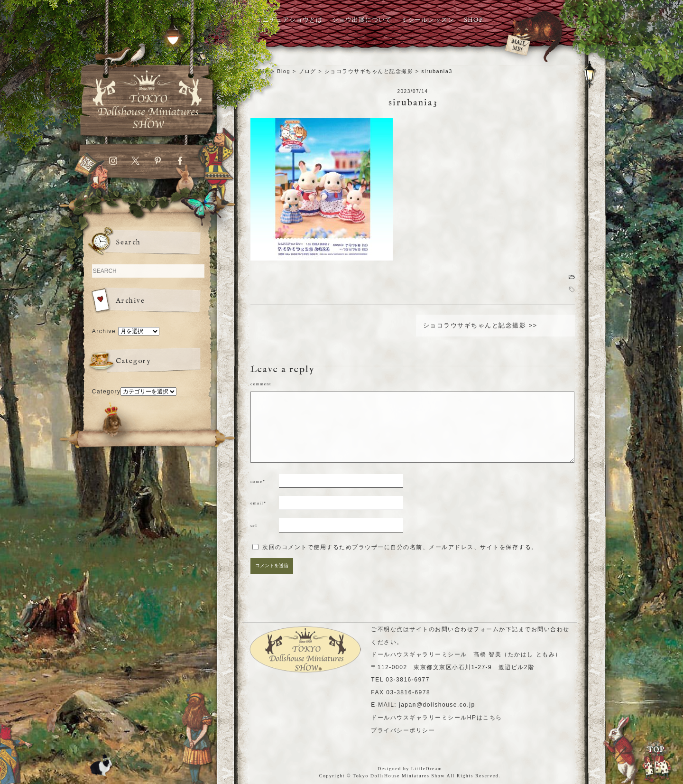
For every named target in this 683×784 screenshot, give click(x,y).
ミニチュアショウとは (289, 20)
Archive (104, 331)
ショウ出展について (362, 20)
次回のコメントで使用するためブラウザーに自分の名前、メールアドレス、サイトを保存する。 (400, 547)
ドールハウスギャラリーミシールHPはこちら (436, 718)
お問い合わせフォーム (467, 629)
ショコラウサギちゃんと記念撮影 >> (480, 325)
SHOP (473, 20)
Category (106, 392)
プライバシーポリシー (403, 730)
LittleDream (427, 769)
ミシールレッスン (428, 20)
